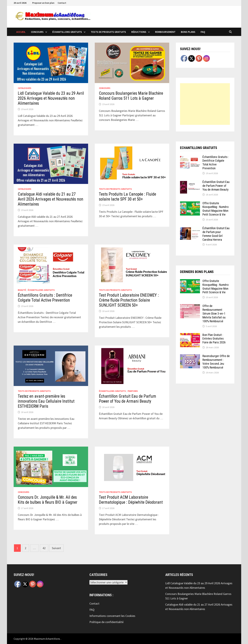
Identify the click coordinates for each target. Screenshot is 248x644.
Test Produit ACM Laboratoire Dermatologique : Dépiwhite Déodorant (131, 500)
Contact (62, 3)
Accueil (21, 32)
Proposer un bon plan (43, 3)
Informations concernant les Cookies (112, 616)
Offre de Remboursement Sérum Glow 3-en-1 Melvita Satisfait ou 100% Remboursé (214, 313)
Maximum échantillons (47, 639)
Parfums (133, 391)
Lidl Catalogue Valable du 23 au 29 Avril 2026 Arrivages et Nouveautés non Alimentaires (51, 98)
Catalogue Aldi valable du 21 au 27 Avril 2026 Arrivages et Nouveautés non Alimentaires (51, 199)
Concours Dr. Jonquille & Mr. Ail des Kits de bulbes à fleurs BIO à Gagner (48, 500)
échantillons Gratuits (67, 32)
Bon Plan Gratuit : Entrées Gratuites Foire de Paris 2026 (214, 339)
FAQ (203, 32)
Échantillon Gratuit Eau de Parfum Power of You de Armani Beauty (127, 399)
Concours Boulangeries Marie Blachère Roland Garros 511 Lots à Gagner (131, 96)
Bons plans (188, 32)
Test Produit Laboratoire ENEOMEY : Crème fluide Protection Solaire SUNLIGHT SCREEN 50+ (129, 300)
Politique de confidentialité (106, 622)
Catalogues (25, 88)
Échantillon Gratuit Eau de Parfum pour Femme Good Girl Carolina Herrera (216, 234)
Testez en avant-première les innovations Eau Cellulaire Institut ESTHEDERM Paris (46, 401)
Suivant (56, 548)
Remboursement (165, 32)
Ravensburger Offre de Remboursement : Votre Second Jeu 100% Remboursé (216, 362)
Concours (37, 32)
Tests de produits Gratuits (108, 32)
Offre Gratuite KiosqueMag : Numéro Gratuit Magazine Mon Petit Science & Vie (216, 209)
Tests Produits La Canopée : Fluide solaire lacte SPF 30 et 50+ (127, 197)
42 (44, 548)
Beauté (22, 290)
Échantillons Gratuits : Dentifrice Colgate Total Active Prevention (45, 298)
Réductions (139, 32)
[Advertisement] (205, 104)
